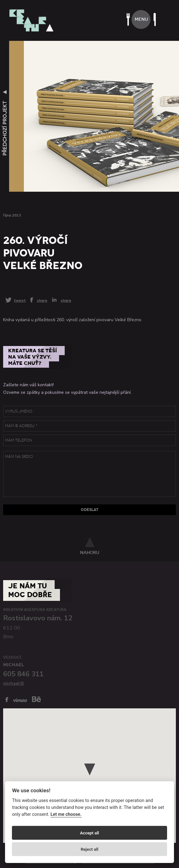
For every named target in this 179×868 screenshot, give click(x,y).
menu (141, 19)
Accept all (90, 833)
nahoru (90, 552)
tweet (20, 300)
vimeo (20, 700)
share (42, 300)
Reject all (89, 849)
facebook (7, 700)
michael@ (14, 683)
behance (36, 699)
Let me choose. (66, 814)
